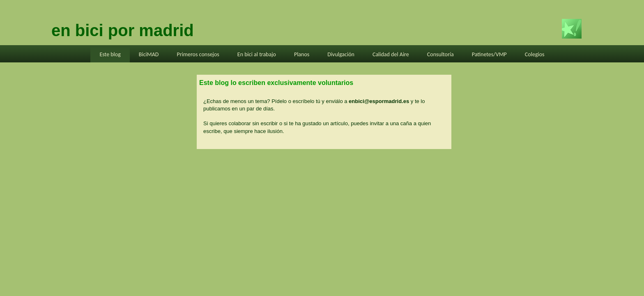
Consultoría (440, 54)
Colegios (535, 54)
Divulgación (341, 54)
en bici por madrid (123, 30)
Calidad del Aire (391, 54)
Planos (302, 54)
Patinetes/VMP (489, 54)
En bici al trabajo (257, 54)
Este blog (110, 54)
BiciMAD (149, 54)
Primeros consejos (198, 54)
